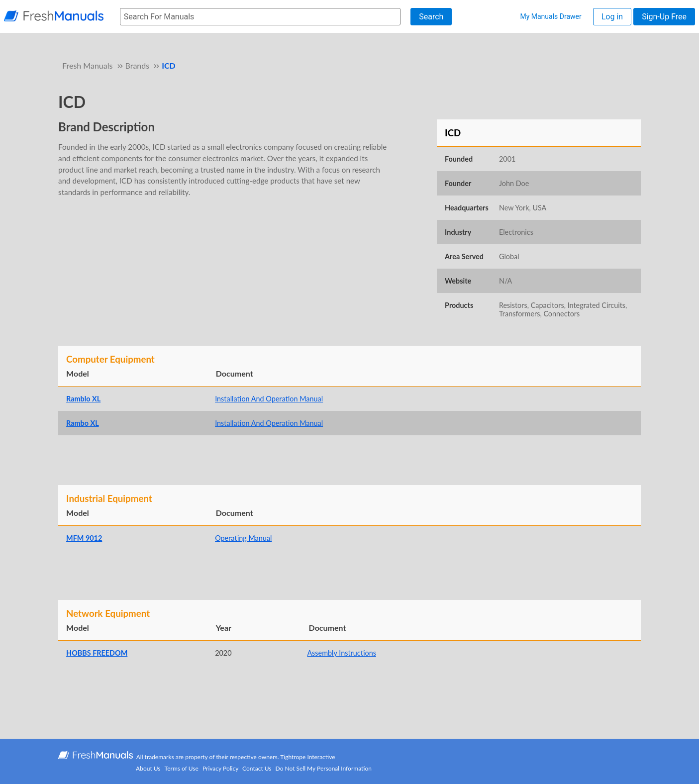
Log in (612, 17)
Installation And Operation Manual (269, 399)
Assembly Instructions (342, 653)
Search (431, 17)
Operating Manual (243, 538)
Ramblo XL (83, 399)
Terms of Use (182, 768)
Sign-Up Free (664, 17)
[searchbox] (260, 17)
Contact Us (257, 768)
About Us (148, 768)
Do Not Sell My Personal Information (324, 768)
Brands (138, 65)
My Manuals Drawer (550, 16)
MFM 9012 (84, 538)
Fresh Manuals (87, 65)
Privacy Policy (220, 768)
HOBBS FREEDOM (97, 653)
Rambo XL (83, 423)
